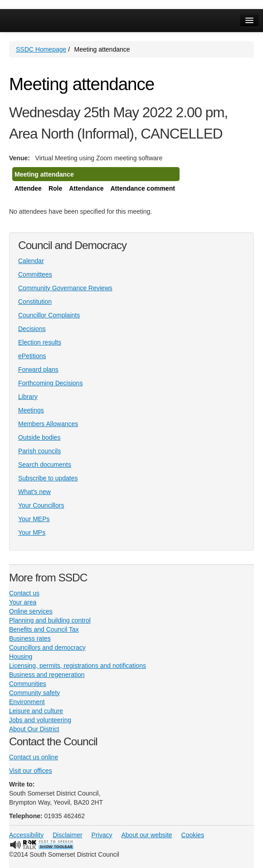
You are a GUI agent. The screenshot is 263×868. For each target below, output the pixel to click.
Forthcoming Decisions (50, 383)
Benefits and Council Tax (44, 629)
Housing (21, 657)
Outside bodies (39, 437)
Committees (35, 274)
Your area (23, 602)
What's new (34, 492)
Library (28, 397)
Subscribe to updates (48, 478)
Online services (31, 611)
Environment (27, 702)
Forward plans (38, 369)
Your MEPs (34, 519)
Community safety (34, 693)
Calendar (31, 261)
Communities (28, 684)
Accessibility (26, 835)
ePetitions (32, 356)
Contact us (24, 593)
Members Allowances (48, 424)
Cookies (193, 835)
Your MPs (32, 532)
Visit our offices (30, 771)
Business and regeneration (47, 675)
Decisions (32, 329)
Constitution (35, 302)
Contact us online (34, 757)
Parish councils (39, 451)
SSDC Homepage (41, 49)
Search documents (45, 465)
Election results (40, 342)
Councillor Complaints (49, 315)
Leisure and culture (36, 711)
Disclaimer (67, 835)
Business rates (30, 638)
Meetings (31, 410)
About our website (147, 835)
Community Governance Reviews (65, 288)
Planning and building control (50, 620)
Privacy (102, 835)
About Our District (34, 729)
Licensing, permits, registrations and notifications (78, 666)
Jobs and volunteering (40, 720)
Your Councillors (41, 505)
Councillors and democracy (47, 647)
